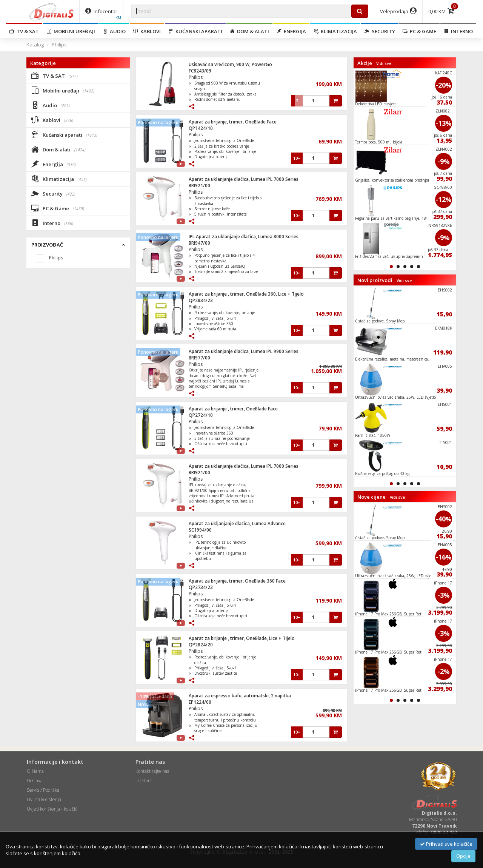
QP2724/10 (201, 415)
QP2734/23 (201, 587)
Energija (291, 31)
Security (380, 31)
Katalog (35, 45)
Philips (59, 45)
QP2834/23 (201, 300)
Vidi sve (384, 63)
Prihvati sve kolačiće (446, 844)
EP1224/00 (200, 702)
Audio (114, 31)
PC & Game (419, 31)
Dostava (35, 781)
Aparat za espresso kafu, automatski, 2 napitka (240, 696)
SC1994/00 (200, 530)
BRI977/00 (199, 358)
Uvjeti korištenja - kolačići (53, 809)
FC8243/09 (200, 71)
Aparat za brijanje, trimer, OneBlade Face (233, 122)
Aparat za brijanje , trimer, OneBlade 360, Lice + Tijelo (246, 294)
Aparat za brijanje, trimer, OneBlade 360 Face (237, 581)
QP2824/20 (201, 645)
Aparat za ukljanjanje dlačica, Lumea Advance (237, 523)
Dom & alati (249, 31)
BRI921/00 (199, 186)
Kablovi (147, 31)
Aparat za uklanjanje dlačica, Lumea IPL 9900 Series (244, 351)
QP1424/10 (201, 128)
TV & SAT (24, 31)
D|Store (144, 781)
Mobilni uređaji (71, 31)
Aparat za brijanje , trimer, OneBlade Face (233, 409)
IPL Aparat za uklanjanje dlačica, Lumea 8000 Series (244, 237)
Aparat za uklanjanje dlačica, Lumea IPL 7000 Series (244, 179)
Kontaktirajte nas (152, 771)
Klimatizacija (335, 31)
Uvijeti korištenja (44, 799)
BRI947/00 (199, 243)
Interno (458, 31)
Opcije (463, 856)
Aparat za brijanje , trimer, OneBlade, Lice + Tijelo (242, 638)
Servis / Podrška (43, 790)
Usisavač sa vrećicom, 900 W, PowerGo (230, 64)
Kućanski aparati (195, 31)
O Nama (35, 771)
